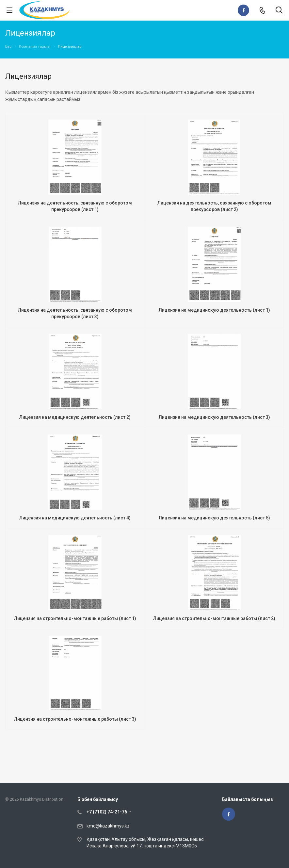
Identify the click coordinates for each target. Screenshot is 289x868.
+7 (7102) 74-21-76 (107, 812)
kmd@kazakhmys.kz (108, 826)
